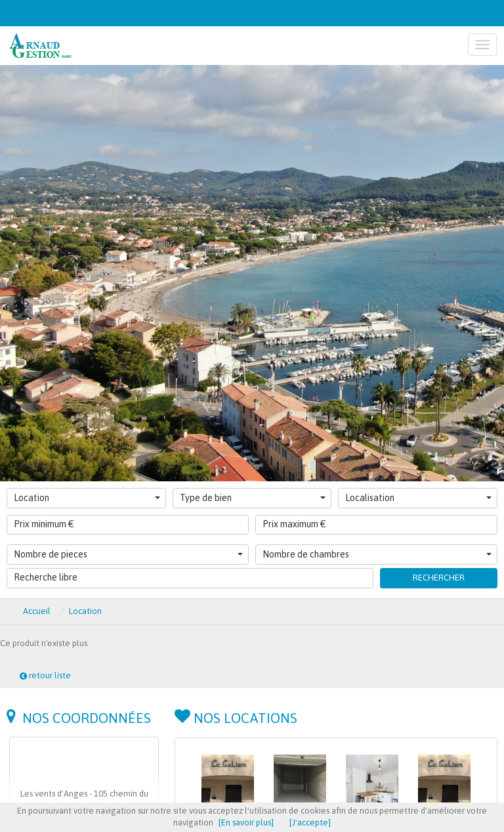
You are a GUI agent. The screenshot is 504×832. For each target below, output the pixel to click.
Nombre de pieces (128, 554)
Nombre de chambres (377, 554)
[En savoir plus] (246, 822)
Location (87, 498)
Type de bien (253, 498)
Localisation (418, 498)
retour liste (45, 675)
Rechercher (439, 578)
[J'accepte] (310, 822)
